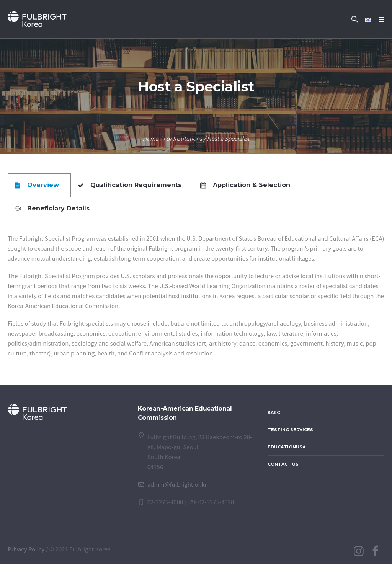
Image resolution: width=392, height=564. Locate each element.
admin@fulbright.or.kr (177, 484)
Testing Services (290, 430)
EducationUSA (287, 447)
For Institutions (183, 138)
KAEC (274, 412)
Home (150, 138)
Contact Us (283, 464)
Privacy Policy (26, 549)
